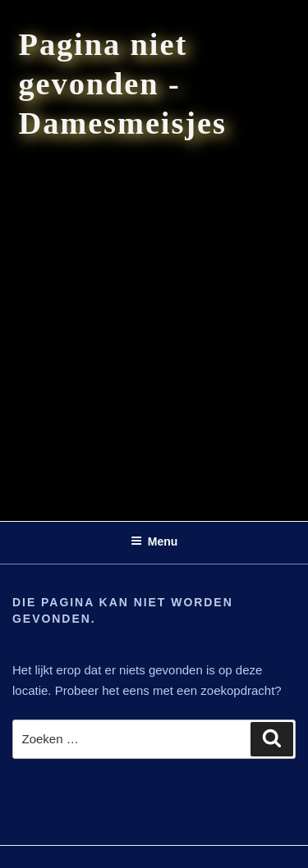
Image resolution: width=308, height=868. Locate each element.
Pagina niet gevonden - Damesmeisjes (123, 84)
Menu (154, 541)
